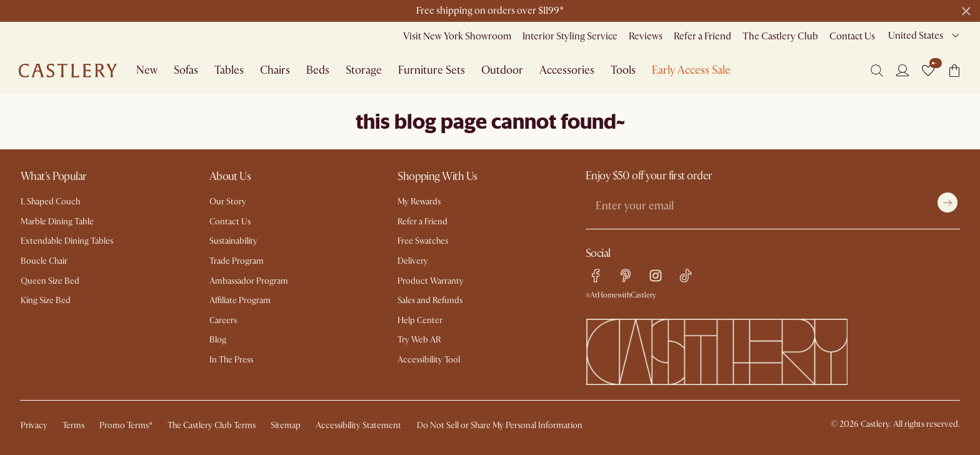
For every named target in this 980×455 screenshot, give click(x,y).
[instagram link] (656, 276)
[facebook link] (596, 276)
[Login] (902, 70)
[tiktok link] (686, 276)
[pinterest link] (626, 276)
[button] (928, 71)
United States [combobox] (916, 36)
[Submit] (947, 202)
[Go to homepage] (68, 71)
